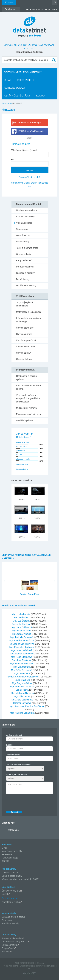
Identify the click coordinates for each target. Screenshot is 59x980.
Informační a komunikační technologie (29, 320)
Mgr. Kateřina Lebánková (23, 713)
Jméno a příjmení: (14, 735)
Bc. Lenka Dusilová (21, 624)
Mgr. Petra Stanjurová (22, 657)
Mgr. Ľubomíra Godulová (23, 687)
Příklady (6, 951)
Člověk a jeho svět (25, 328)
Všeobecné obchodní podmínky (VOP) (20, 879)
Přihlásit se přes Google (30, 123)
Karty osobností (24, 260)
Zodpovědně (8, 948)
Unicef (5, 894)
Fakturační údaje (10, 858)
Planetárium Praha (11, 902)
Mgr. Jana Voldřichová (23, 700)
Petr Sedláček (21, 617)
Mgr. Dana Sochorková (22, 654)
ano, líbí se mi (22, 446)
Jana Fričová (23, 690)
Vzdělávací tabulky (25, 217)
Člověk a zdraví (24, 353)
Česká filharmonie (10, 898)
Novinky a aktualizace (27, 210)
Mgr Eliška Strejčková (22, 670)
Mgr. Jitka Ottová (23, 696)
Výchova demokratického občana (28, 387)
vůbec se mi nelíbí (23, 459)
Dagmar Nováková (23, 703)
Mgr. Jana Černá (23, 673)
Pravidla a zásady (10, 923)
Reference (7, 854)
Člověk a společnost (26, 340)
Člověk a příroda (24, 334)
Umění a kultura (24, 359)
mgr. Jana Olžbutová (22, 627)
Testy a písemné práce (27, 248)
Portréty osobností (25, 267)
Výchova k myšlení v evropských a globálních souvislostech (28, 398)
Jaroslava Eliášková (22, 660)
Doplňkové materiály (26, 285)
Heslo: (14, 160)
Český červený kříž (11, 891)
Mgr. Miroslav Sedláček (22, 664)
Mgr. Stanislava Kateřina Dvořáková (27, 706)
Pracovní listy (23, 242)
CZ (55, 2)
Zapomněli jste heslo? (29, 177)
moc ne (19, 455)
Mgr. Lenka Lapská (21, 614)
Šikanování (7, 920)
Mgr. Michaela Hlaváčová (22, 647)
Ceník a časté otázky (12, 876)
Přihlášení (9, 2)
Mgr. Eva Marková (22, 667)
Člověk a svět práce (26, 347)
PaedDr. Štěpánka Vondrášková (22, 677)
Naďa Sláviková (23, 680)
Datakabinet (7, 103)
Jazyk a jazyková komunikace (25, 304)
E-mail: (9, 745)
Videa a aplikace (24, 223)
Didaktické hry (23, 235)
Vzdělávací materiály (12, 851)
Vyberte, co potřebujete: (17, 775)
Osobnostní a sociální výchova (27, 378)
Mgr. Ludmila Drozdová (22, 637)
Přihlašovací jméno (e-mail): (24, 150)
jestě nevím (21, 451)
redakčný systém (28, 966)
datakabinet (14, 830)
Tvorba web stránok (11, 966)
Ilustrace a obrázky (25, 273)
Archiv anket (21, 469)
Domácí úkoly (23, 279)
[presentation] (30, 802)
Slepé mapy (22, 229)
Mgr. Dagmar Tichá (22, 631)
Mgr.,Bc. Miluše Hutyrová (22, 644)
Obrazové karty (24, 254)
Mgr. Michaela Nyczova (23, 693)
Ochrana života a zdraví (13, 917)
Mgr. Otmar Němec (22, 634)
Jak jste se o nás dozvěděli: (19, 765)
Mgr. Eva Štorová (21, 621)
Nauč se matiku (9, 945)
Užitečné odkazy (10, 873)
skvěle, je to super (23, 442)
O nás (4, 848)
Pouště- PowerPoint (30, 594)
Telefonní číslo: (13, 755)
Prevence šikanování (12, 938)
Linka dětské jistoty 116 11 (15, 942)
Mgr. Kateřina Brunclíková (22, 640)
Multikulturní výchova (27, 408)
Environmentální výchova (28, 414)
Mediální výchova (25, 420)
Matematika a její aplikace (29, 312)
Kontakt (5, 861)
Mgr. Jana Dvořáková (22, 650)
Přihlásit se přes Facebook (31, 131)
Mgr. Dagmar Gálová (23, 683)
